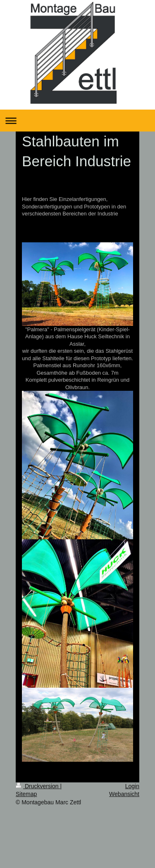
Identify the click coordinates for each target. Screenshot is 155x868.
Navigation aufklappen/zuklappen (77, 121)
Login (132, 786)
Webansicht (124, 794)
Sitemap (26, 794)
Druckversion (38, 786)
